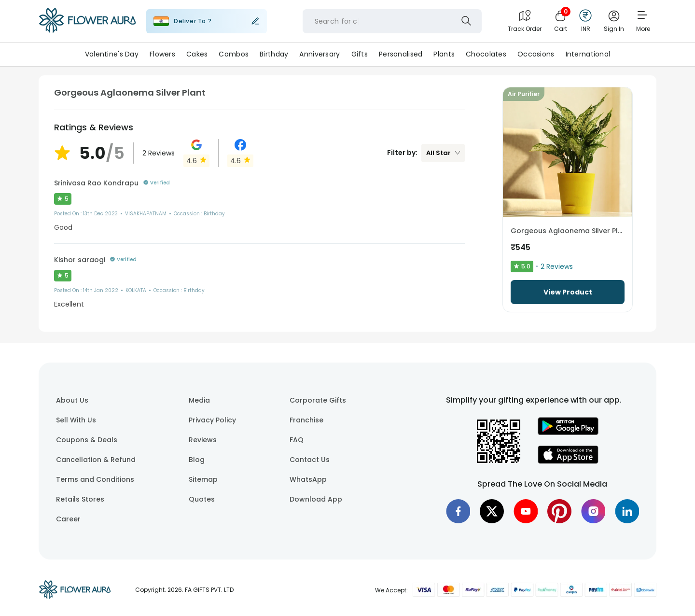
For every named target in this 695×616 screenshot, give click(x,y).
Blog (197, 460)
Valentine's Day (112, 54)
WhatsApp (308, 479)
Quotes (202, 499)
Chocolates (486, 54)
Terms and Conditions (95, 479)
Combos (234, 54)
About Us (72, 400)
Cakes (197, 54)
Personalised (401, 54)
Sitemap (203, 479)
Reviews (203, 440)
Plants (444, 54)
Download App (316, 499)
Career (68, 519)
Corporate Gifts (318, 400)
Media (199, 400)
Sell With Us (76, 420)
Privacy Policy (212, 420)
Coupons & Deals (87, 440)
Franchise (306, 420)
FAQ (297, 440)
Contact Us (310, 460)
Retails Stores (80, 499)
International (588, 54)
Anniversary (320, 54)
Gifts (360, 54)
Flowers (162, 54)
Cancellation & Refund (96, 460)
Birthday (274, 54)
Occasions (536, 54)
